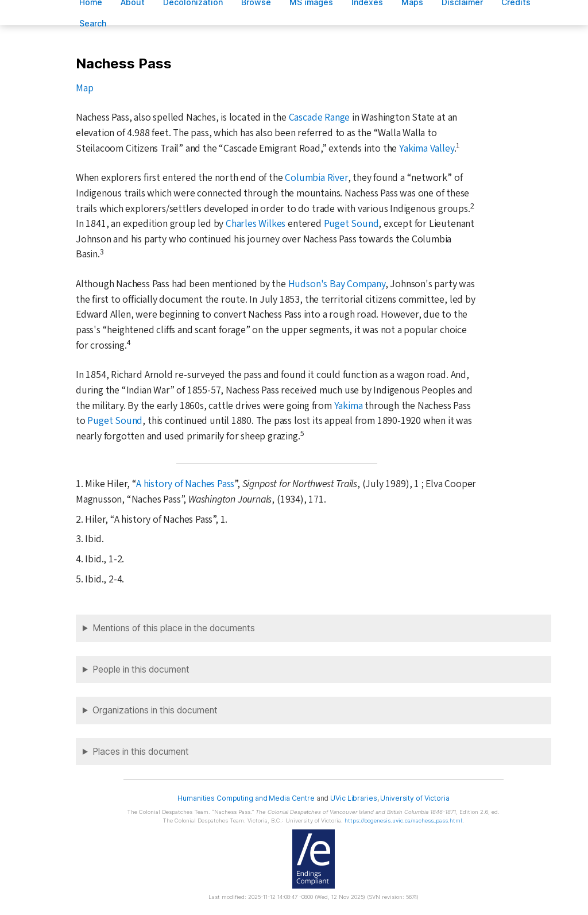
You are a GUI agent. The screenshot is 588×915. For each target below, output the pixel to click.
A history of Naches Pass (185, 484)
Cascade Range (319, 117)
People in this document (141, 669)
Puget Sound (351, 224)
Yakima (349, 406)
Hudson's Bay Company (337, 284)
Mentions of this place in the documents (174, 628)
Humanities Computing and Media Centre (246, 798)
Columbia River (316, 178)
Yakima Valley (426, 148)
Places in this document (141, 752)
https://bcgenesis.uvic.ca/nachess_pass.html (403, 821)
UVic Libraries (353, 798)
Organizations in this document (155, 710)
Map (84, 88)
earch (93, 23)
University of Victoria (415, 798)
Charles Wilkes (256, 224)
